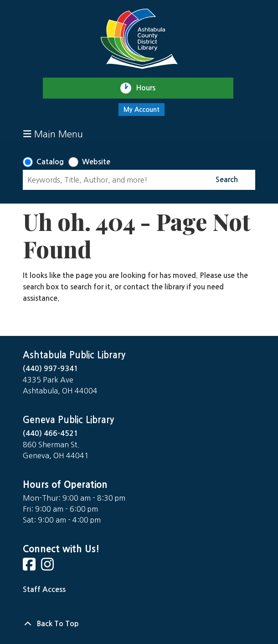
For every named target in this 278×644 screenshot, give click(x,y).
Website (96, 162)
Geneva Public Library (68, 420)
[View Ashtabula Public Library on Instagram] (48, 567)
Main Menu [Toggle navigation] (53, 134)
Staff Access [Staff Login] (44, 589)
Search (227, 180)
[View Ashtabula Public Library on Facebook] (30, 567)
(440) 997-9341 (51, 369)
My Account (142, 110)
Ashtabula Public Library (74, 355)
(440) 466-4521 (51, 433)
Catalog (50, 162)
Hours (150, 88)
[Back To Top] (139, 624)
